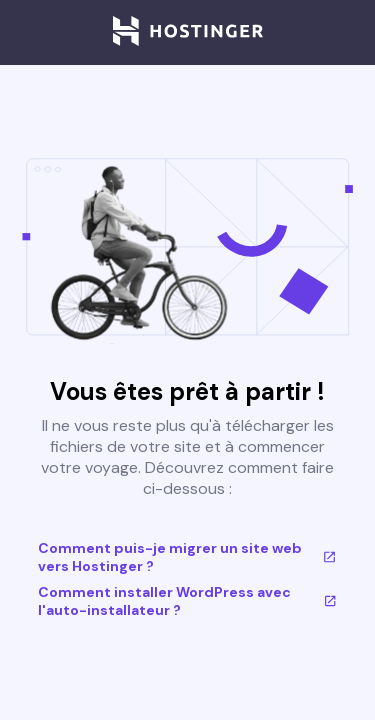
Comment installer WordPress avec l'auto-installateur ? (188, 601)
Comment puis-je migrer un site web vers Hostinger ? (188, 557)
